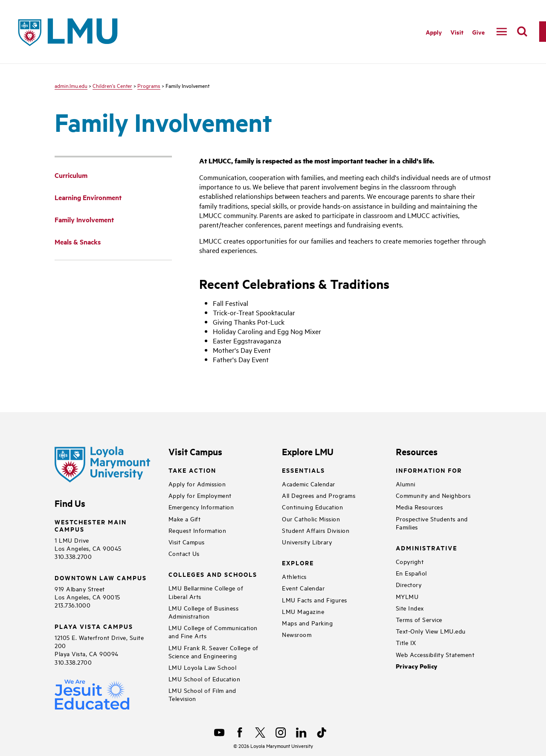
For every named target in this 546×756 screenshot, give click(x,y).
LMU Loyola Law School (203, 667)
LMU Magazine (303, 611)
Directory (409, 584)
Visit (457, 32)
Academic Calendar (309, 484)
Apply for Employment (200, 495)
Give (478, 32)
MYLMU (407, 596)
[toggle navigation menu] (502, 32)
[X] (260, 733)
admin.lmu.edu (71, 85)
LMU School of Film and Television (202, 694)
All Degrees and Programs (319, 495)
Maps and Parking (307, 623)
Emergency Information (201, 507)
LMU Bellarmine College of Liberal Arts (206, 592)
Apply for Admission (197, 484)
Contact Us (184, 553)
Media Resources (420, 507)
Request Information (197, 530)
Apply (434, 32)
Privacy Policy (417, 666)
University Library (307, 542)
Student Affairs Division (316, 530)
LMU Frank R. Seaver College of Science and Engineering (213, 651)
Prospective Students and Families (432, 523)
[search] (522, 32)
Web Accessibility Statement (435, 654)
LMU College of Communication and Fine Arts (213, 631)
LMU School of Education (205, 679)
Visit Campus (187, 542)
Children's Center (112, 85)
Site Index (410, 608)
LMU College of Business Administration (204, 612)
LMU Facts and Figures (315, 600)
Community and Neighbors (433, 495)
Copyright (410, 561)
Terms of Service (419, 619)
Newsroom (297, 634)
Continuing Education (312, 507)
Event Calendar (303, 588)
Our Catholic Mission (311, 519)
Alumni (406, 484)
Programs (149, 85)
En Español (411, 573)
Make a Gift (185, 519)
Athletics (294, 576)
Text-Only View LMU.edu (431, 631)
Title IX (406, 642)
